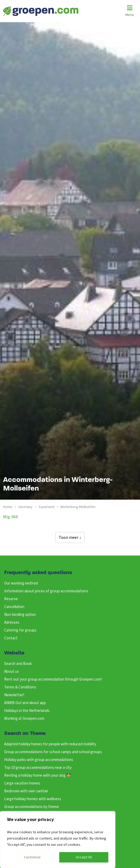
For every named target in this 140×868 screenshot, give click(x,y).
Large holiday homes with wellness (33, 799)
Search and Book (18, 664)
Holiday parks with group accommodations (39, 760)
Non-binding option (20, 615)
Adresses (12, 622)
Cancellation (14, 607)
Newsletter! (14, 695)
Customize (32, 857)
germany (25, 507)
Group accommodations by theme (32, 807)
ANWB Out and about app (25, 703)
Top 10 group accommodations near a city (38, 768)
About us (12, 672)
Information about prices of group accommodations (46, 591)
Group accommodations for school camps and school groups (53, 752)
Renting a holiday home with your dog (37, 775)
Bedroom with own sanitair (26, 791)
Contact (11, 638)
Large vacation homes (22, 783)
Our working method (21, 583)
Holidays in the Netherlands (27, 711)
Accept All (84, 857)
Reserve (11, 599)
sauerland (46, 507)
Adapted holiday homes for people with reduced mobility (50, 744)
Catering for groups (20, 630)
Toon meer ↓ (70, 538)
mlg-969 (10, 517)
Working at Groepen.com (24, 719)
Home (8, 507)
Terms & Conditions (20, 687)
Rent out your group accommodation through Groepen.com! (53, 679)
